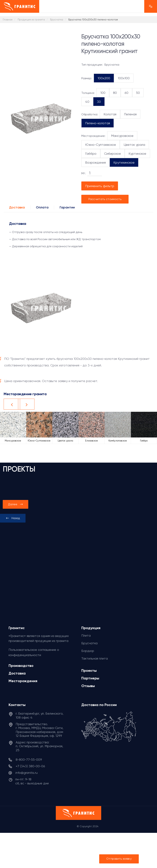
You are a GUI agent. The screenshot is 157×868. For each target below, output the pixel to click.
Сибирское (113, 154)
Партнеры (90, 678)
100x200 (104, 78)
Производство (21, 666)
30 (99, 102)
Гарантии (67, 207)
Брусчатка (89, 643)
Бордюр (88, 651)
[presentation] (13, 518)
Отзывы (88, 686)
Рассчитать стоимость (105, 199)
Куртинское (137, 154)
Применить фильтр (100, 186)
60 (126, 93)
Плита (86, 635)
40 (87, 102)
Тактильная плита (95, 658)
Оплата (42, 207)
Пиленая (130, 114)
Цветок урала (134, 145)
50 (138, 93)
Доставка (17, 207)
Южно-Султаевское (101, 145)
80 (115, 93)
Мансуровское (122, 136)
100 (103, 93)
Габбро (91, 154)
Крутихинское (124, 162)
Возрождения (95, 162)
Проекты (89, 670)
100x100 (124, 78)
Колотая (110, 114)
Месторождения (23, 681)
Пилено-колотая (98, 123)
